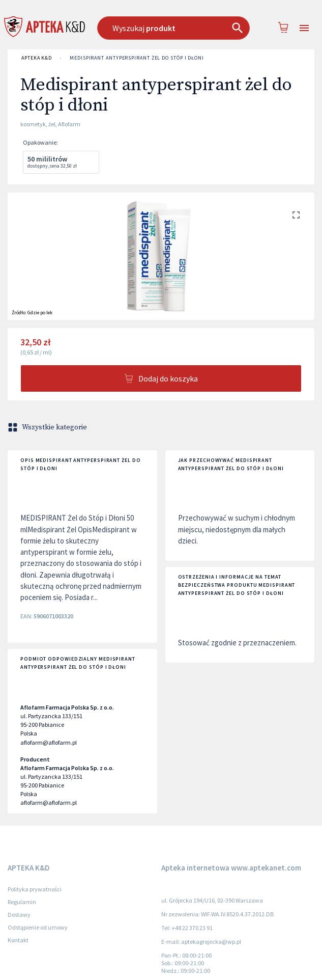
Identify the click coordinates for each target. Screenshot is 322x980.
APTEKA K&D (37, 58)
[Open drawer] (304, 28)
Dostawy (19, 915)
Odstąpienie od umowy (38, 927)
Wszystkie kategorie (48, 427)
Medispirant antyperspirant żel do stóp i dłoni (137, 58)
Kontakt (18, 940)
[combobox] (173, 28)
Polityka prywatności (35, 889)
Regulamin (22, 902)
